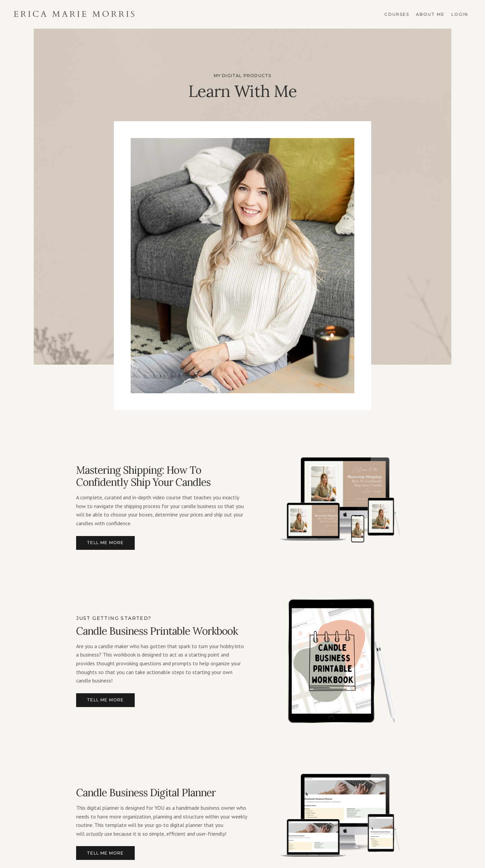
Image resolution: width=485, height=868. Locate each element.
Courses (397, 14)
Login (460, 14)
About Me (430, 14)
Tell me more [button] (105, 543)
